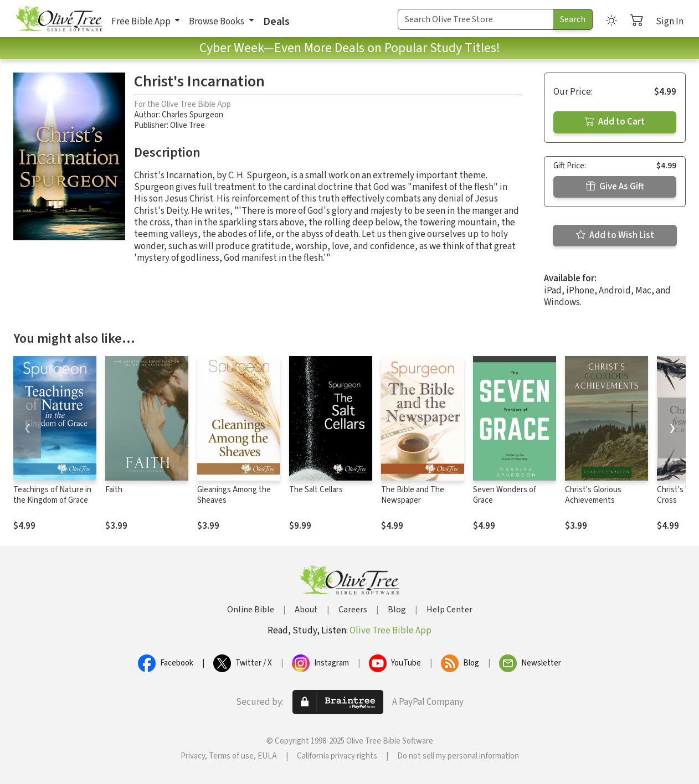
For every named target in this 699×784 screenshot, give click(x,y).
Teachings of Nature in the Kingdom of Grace (52, 495)
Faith (114, 490)
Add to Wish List (615, 235)
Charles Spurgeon (192, 115)
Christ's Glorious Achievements (593, 495)
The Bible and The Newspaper (413, 495)
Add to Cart (615, 122)
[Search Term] (476, 19)
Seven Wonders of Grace (505, 495)
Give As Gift (615, 187)
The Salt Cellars (316, 490)
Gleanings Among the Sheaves (234, 495)
